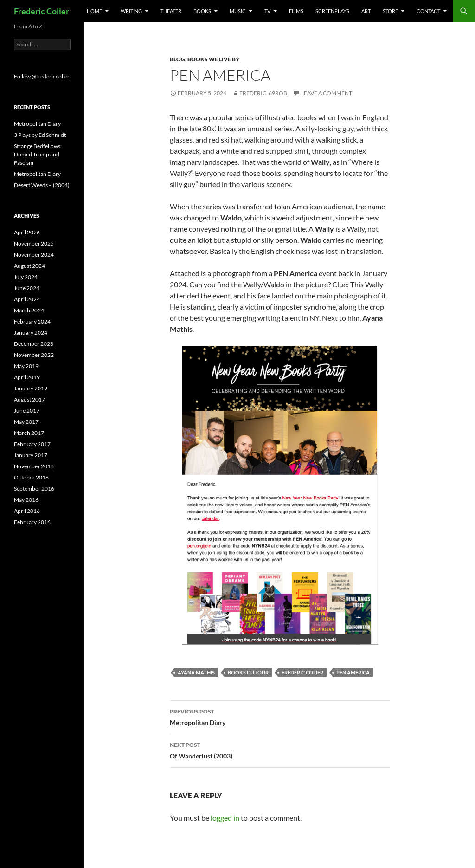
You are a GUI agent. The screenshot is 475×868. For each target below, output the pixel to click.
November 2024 (34, 255)
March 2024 (29, 310)
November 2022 (34, 355)
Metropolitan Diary (280, 716)
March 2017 (29, 433)
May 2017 (26, 422)
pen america (353, 672)
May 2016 (26, 500)
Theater (171, 11)
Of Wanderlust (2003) (280, 750)
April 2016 (27, 511)
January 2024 (31, 333)
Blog (177, 59)
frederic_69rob (263, 93)
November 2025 (34, 243)
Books (202, 11)
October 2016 (31, 477)
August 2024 (29, 266)
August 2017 (29, 399)
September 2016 (34, 489)
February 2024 (32, 321)
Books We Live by (213, 59)
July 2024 (26, 277)
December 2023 (34, 344)
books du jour (248, 672)
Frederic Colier (42, 11)
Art (366, 11)
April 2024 (27, 299)
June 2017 (27, 411)
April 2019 (27, 377)
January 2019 (31, 388)
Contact (428, 11)
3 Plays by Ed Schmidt (40, 135)
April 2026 (27, 232)
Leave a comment (327, 93)
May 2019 (26, 366)
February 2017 (32, 444)
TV (267, 11)
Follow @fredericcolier (42, 76)
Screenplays (332, 11)
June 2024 (27, 288)
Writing (131, 11)
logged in (225, 818)
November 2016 (34, 466)
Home (94, 11)
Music (238, 11)
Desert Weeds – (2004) (42, 185)
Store (390, 11)
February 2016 (32, 522)
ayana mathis (196, 672)
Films (296, 11)
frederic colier (302, 672)
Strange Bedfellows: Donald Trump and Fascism (38, 154)
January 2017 (31, 455)
